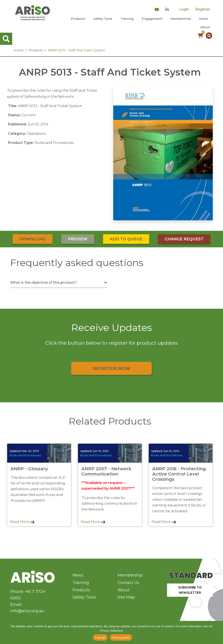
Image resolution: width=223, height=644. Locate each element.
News (204, 19)
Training (127, 19)
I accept (100, 638)
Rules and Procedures (25, 455)
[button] (209, 36)
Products (78, 19)
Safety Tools (103, 19)
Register (203, 9)
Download (33, 239)
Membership (181, 19)
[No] (218, 632)
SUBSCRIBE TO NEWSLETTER (190, 590)
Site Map (126, 597)
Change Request (184, 239)
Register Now (112, 368)
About (205, 27)
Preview (78, 239)
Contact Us (128, 583)
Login (184, 9)
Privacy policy (121, 638)
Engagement (152, 19)
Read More (22, 522)
